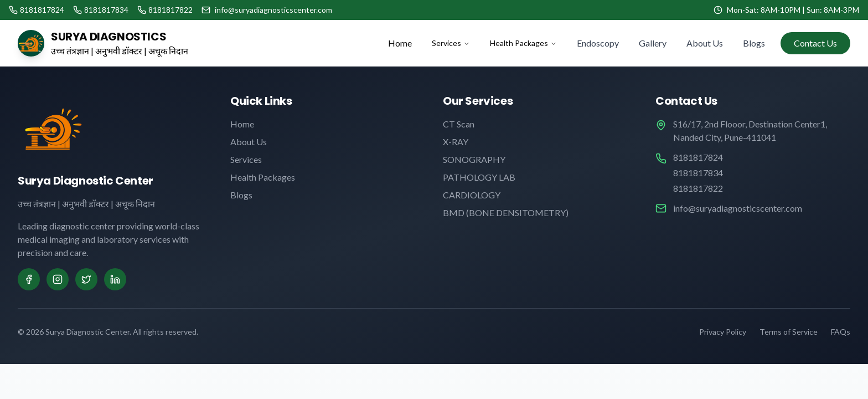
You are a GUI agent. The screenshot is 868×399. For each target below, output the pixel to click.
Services (451, 43)
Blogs (754, 43)
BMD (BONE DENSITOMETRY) (506, 213)
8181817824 (698, 157)
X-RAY (456, 142)
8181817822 (698, 188)
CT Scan (459, 124)
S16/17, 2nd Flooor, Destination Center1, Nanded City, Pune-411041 (750, 131)
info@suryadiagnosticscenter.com (738, 208)
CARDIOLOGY (472, 195)
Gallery (653, 43)
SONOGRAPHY (474, 159)
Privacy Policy (723, 332)
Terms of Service (789, 332)
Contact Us (815, 43)
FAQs (841, 332)
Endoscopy (598, 43)
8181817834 (698, 173)
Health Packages (523, 43)
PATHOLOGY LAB (479, 177)
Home (400, 43)
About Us (705, 43)
